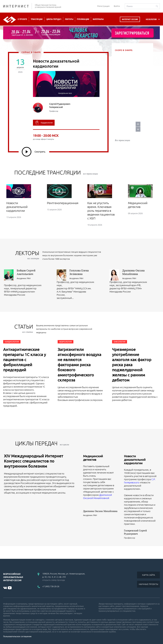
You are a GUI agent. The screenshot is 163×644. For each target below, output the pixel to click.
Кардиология (12, 342)
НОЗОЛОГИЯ (151, 19)
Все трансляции (122, 134)
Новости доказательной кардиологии (135, 460)
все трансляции (90, 174)
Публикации (83, 19)
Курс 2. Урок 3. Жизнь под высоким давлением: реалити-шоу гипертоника (132, 95)
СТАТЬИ (24, 329)
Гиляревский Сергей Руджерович (135, 532)
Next (156, 123)
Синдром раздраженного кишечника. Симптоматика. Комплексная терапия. (130, 69)
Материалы (98, 19)
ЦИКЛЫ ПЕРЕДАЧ (42, 443)
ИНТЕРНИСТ (18, 6)
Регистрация (103, 6)
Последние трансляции (56, 173)
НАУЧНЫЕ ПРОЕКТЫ (149, 584)
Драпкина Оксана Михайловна (133, 272)
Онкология (120, 342)
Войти (117, 6)
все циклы (64, 445)
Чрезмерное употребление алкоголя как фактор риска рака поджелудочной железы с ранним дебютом (132, 365)
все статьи (28, 332)
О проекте (22, 19)
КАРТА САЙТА (149, 575)
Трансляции (37, 19)
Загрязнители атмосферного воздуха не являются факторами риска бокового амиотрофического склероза (79, 365)
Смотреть (34, 152)
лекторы (27, 255)
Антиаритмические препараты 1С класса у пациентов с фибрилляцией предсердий (25, 360)
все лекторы (33, 258)
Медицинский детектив (93, 458)
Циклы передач (54, 19)
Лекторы (69, 19)
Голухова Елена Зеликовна (79, 272)
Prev (156, 118)
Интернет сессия (130, 19)
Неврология (66, 342)
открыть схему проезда (54, 580)
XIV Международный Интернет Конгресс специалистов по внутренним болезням (34, 461)
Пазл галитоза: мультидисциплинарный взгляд (129, 122)
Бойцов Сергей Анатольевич (26, 272)
